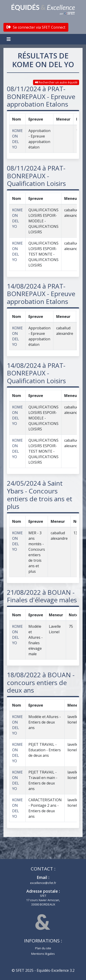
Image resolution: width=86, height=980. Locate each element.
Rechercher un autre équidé (56, 82)
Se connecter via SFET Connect (36, 27)
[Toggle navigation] (9, 39)
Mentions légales (43, 954)
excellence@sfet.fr (43, 883)
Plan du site (43, 948)
